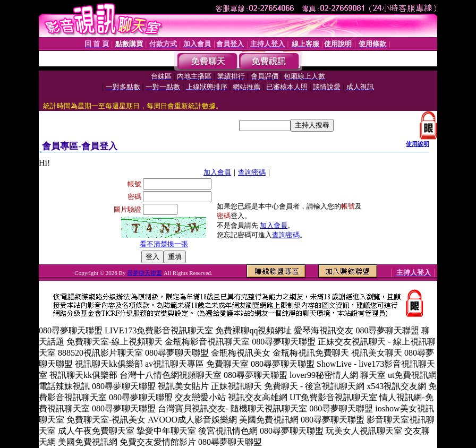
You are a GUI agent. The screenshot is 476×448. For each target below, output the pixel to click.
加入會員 (217, 172)
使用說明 (418, 144)
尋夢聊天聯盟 (144, 273)
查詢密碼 (252, 172)
